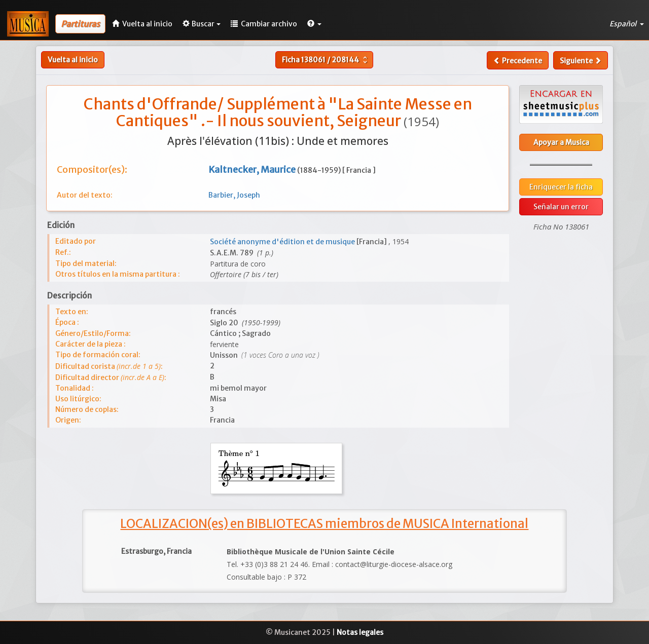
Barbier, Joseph (234, 195)
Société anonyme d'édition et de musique (283, 242)
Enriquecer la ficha (561, 187)
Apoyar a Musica (561, 142)
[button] (314, 24)
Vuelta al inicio (73, 60)
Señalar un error (561, 207)
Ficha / (326, 60)
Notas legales (360, 632)
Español (627, 24)
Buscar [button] (202, 24)
